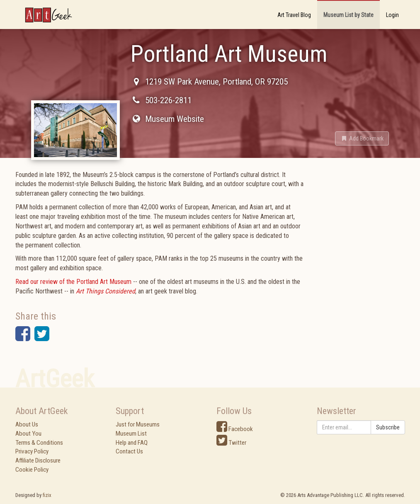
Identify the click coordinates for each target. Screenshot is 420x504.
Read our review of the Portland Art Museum (73, 282)
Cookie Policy (32, 470)
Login (392, 15)
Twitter (231, 443)
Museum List (131, 434)
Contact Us (129, 451)
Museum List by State (348, 15)
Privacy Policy (32, 451)
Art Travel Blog (294, 15)
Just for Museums (138, 424)
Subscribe (388, 427)
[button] (362, 138)
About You (28, 434)
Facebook (235, 429)
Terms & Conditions (39, 443)
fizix (47, 495)
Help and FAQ (132, 443)
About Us (27, 424)
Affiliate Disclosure (38, 460)
